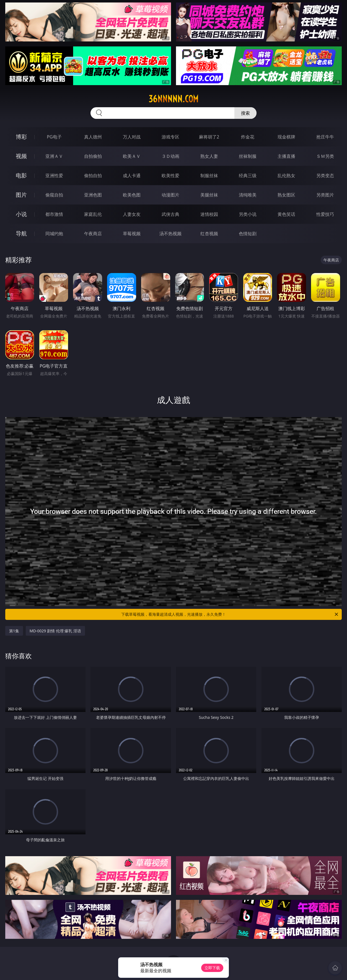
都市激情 (54, 214)
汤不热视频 (170, 234)
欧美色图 (132, 195)
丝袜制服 (248, 156)
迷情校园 (209, 214)
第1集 (14, 631)
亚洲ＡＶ (54, 156)
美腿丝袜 (209, 195)
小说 (21, 214)
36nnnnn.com (173, 99)
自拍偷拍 (93, 156)
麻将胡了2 (209, 137)
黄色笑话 (286, 214)
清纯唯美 (248, 195)
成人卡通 (132, 175)
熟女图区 (286, 195)
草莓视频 (132, 234)
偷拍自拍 (93, 175)
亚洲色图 (93, 195)
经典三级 (248, 175)
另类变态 (325, 175)
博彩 (21, 137)
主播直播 (286, 156)
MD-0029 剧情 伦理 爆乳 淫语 (55, 631)
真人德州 (93, 137)
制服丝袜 (209, 175)
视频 (21, 156)
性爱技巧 (325, 214)
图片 (21, 195)
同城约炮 (54, 234)
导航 (21, 233)
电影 (21, 175)
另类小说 (248, 214)
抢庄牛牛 (325, 137)
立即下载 (212, 968)
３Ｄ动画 (170, 156)
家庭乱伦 (93, 214)
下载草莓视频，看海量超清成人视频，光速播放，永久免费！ (230, 614)
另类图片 (325, 195)
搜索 (245, 113)
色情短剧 (248, 234)
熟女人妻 (209, 156)
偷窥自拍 (54, 195)
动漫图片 (170, 195)
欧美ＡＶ (132, 156)
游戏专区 (170, 137)
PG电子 (54, 137)
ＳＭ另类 (325, 156)
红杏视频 (209, 234)
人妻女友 (132, 214)
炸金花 (248, 137)
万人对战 (132, 137)
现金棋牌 (286, 137)
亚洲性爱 (54, 175)
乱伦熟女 (286, 175)
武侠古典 (170, 214)
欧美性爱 (170, 175)
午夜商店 (93, 234)
